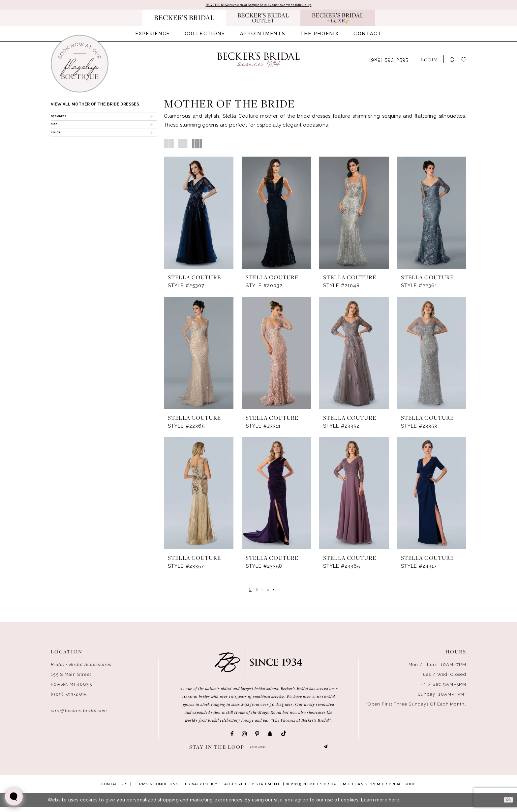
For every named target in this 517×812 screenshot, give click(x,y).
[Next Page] (279, 591)
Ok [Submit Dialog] (506, 805)
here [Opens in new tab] (394, 805)
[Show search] (452, 61)
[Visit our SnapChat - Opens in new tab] (270, 736)
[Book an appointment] (80, 66)
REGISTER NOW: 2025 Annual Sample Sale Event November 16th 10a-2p (258, 6)
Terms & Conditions (156, 789)
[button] (429, 61)
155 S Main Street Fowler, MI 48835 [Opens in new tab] (71, 681)
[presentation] (199, 215)
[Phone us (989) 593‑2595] (389, 61)
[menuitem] (153, 36)
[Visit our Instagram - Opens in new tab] (244, 736)
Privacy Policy (201, 789)
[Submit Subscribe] (324, 750)
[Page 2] (254, 591)
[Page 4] (271, 591)
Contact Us (114, 789)
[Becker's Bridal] (258, 61)
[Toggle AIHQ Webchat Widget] (14, 797)
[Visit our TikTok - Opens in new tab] (284, 736)
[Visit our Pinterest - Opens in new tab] (257, 736)
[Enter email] (289, 750)
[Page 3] (262, 591)
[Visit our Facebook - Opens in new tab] (232, 736)
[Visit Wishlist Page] (467, 61)
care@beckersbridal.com (79, 712)
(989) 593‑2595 (69, 696)
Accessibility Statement (252, 789)
